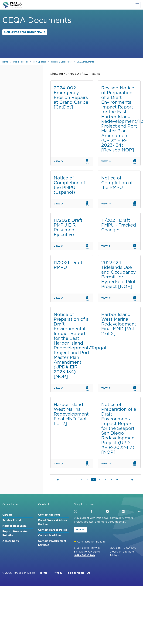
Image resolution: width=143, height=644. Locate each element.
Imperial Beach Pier (19, 129)
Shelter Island (16, 134)
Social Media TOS (79, 573)
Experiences (14, 186)
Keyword (9, 80)
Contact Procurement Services (52, 543)
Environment (14, 192)
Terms (43, 573)
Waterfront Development (23, 175)
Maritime (12, 169)
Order (7, 215)
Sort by (7, 200)
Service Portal (12, 520)
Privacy (58, 573)
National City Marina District (20, 122)
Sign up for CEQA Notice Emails (25, 32)
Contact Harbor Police (53, 530)
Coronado (13, 146)
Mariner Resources (14, 526)
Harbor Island (16, 140)
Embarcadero (15, 115)
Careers (7, 515)
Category (9, 95)
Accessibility (11, 541)
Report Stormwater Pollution (15, 533)
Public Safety (15, 181)
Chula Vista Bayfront (20, 151)
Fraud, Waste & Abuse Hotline (53, 522)
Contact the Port (49, 515)
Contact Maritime (49, 535)
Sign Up (80, 530)
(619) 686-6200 (84, 555)
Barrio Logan (15, 157)
